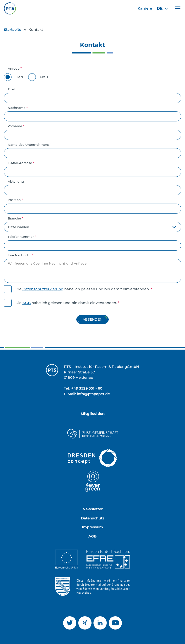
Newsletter (93, 509)
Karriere (145, 8)
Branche (15, 218)
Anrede (15, 68)
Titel (11, 89)
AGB (26, 303)
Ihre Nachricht (20, 255)
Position (15, 200)
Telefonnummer (22, 237)
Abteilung (16, 181)
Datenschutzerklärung (43, 289)
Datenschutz (93, 518)
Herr (14, 77)
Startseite (13, 30)
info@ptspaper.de (93, 394)
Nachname (18, 108)
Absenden (92, 319)
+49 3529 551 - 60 (87, 388)
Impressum (92, 527)
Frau (38, 77)
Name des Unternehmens (30, 145)
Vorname (16, 126)
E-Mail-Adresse (21, 163)
